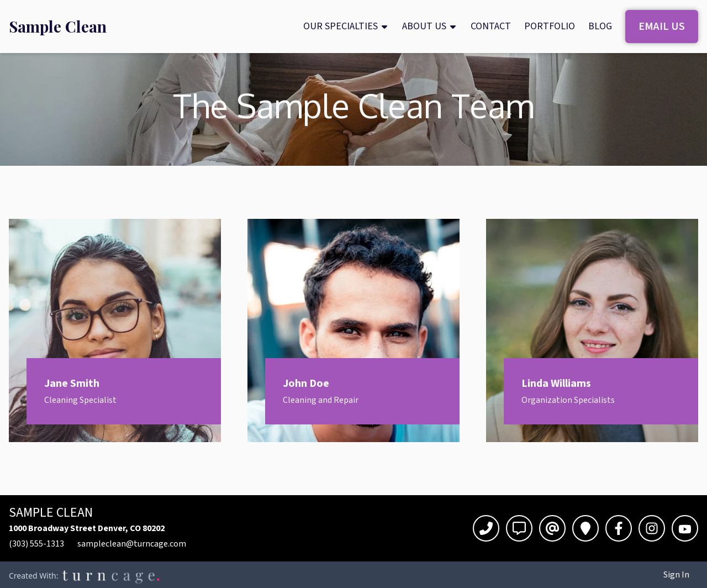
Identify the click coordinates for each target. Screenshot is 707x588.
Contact (491, 26)
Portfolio (550, 26)
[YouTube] (685, 528)
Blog (600, 26)
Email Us (662, 27)
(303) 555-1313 (36, 544)
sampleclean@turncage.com (132, 544)
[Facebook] (619, 528)
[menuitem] (58, 27)
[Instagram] (652, 528)
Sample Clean (58, 27)
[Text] (519, 528)
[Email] (552, 528)
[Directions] (585, 528)
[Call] (486, 528)
